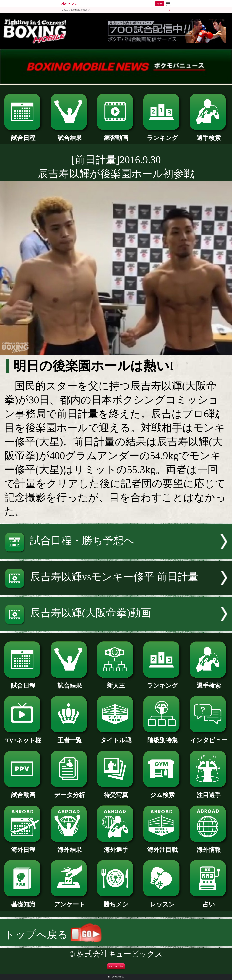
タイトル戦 (116, 737)
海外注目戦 (162, 847)
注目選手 (209, 792)
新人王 (116, 683)
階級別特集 (162, 737)
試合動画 (23, 792)
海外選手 (116, 847)
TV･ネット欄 (23, 737)
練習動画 (116, 135)
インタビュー (209, 737)
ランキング (162, 135)
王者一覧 (70, 737)
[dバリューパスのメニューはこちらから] (168, 4)
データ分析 (70, 792)
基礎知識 (23, 901)
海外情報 (209, 847)
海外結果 (70, 847)
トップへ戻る (53, 935)
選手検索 (209, 135)
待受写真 (116, 792)
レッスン (162, 901)
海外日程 (23, 847)
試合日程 (23, 135)
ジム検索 (162, 792)
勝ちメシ (116, 901)
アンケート (70, 901)
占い (209, 901)
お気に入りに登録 (116, 966)
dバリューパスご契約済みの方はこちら (76, 10)
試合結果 (70, 135)
